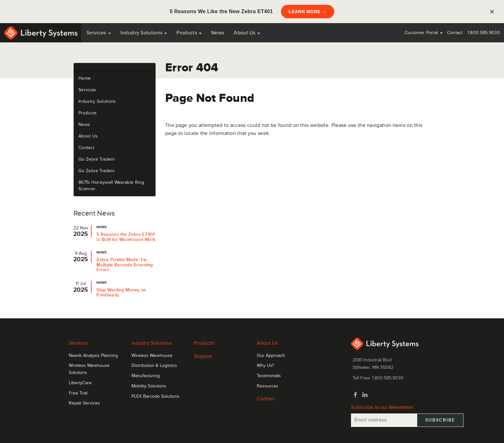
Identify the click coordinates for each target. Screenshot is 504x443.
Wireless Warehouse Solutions (89, 369)
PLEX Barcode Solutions (155, 396)
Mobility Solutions (149, 386)
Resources (268, 386)
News (218, 33)
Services (99, 33)
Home (85, 78)
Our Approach (271, 356)
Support (203, 356)
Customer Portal (424, 33)
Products (88, 113)
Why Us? (265, 366)
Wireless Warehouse (152, 356)
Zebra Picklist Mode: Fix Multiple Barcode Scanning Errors (125, 265)
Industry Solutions (144, 33)
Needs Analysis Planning (93, 356)
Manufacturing (146, 376)
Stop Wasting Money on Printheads (121, 292)
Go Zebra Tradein (97, 159)
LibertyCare (80, 383)
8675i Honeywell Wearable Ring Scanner (111, 186)
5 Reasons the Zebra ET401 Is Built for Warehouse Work (126, 237)
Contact (455, 33)
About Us (247, 33)
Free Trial (78, 393)
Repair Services (84, 403)
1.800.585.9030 (484, 33)
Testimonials (269, 376)
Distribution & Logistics (154, 366)
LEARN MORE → (308, 12)
